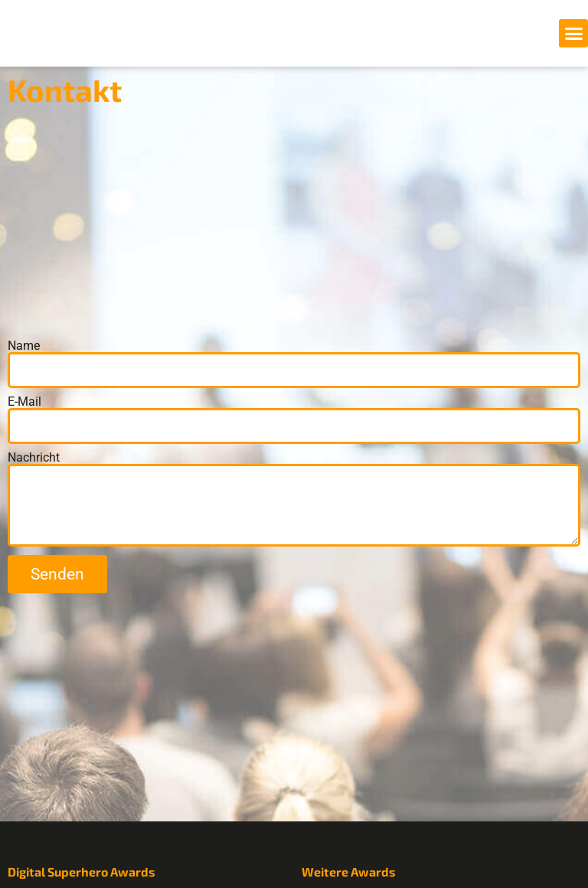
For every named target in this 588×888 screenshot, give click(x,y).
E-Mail (24, 402)
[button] (573, 34)
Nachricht (34, 458)
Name (24, 346)
